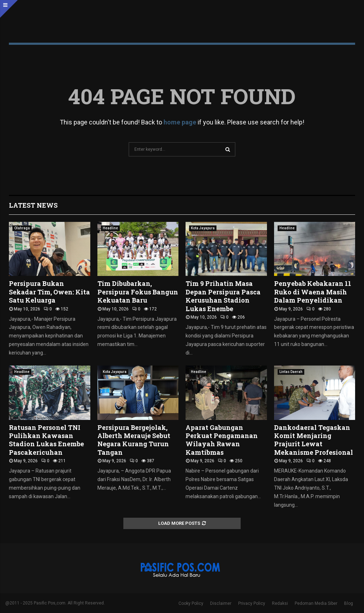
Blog (349, 603)
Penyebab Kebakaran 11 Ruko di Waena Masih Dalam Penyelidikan (313, 292)
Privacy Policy (252, 603)
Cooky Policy (191, 603)
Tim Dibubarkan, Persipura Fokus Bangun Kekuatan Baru (138, 292)
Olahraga (22, 228)
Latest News (33, 205)
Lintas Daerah (291, 372)
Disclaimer (221, 603)
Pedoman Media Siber (316, 603)
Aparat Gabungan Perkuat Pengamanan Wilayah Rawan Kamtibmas (222, 440)
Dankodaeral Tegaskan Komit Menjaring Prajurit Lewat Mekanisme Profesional (314, 440)
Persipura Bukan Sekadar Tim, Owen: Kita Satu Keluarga (49, 292)
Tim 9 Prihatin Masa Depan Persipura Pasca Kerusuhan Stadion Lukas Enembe (223, 296)
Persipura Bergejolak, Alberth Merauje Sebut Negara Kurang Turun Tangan (134, 440)
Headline (110, 228)
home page (180, 122)
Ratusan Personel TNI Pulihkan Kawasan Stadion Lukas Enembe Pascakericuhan (46, 440)
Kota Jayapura (203, 228)
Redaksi (280, 603)
